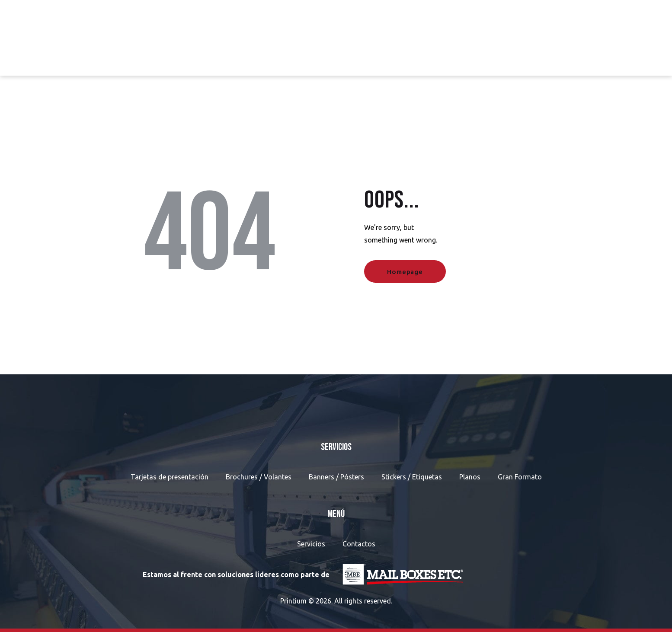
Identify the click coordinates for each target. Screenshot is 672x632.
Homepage (405, 272)
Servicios (311, 544)
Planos (470, 477)
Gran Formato (520, 477)
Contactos (359, 544)
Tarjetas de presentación (170, 477)
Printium (293, 601)
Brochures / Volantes (259, 477)
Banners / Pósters (336, 477)
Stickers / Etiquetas (412, 477)
